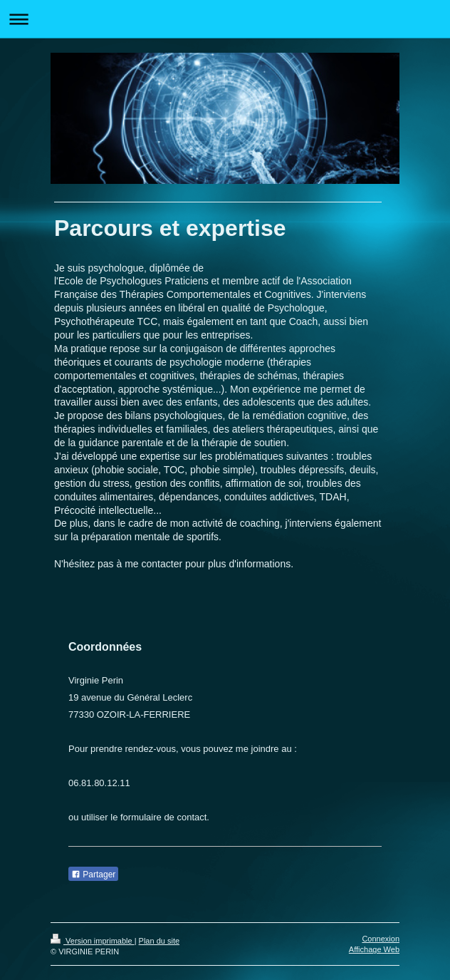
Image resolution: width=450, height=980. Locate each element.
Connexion (381, 939)
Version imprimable (93, 941)
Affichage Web (374, 949)
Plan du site (159, 941)
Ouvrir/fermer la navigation (225, 19)
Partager (93, 875)
